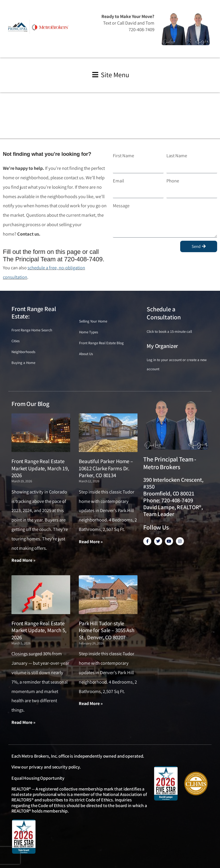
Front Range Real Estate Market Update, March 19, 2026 (40, 468)
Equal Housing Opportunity (38, 778)
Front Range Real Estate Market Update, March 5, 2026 (39, 630)
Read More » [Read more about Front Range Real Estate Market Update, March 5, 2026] (23, 722)
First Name (123, 156)
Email (118, 181)
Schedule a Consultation (164, 313)
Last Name (177, 156)
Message (121, 206)
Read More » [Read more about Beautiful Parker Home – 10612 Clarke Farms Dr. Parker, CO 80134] (91, 542)
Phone (173, 181)
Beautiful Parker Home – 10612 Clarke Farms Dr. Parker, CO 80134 (106, 468)
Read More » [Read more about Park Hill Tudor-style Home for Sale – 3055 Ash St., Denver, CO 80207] (91, 703)
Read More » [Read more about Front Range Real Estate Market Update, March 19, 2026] (23, 560)
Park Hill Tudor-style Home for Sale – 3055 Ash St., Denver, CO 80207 (107, 630)
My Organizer (162, 346)
